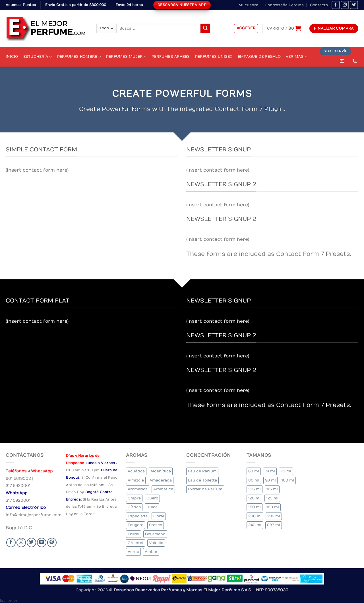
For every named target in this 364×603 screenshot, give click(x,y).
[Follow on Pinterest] (52, 543)
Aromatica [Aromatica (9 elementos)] (138, 489)
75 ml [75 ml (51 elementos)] (286, 471)
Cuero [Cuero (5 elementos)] (152, 498)
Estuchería (38, 57)
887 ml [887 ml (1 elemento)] (274, 525)
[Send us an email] (42, 543)
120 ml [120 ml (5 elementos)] (254, 498)
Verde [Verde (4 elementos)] (133, 552)
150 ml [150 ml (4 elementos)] (255, 507)
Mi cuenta (248, 5)
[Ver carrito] (284, 28)
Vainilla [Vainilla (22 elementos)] (156, 543)
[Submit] (205, 28)
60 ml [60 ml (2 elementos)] (254, 471)
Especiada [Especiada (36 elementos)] (138, 516)
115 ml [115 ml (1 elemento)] (272, 489)
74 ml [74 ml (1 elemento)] (270, 471)
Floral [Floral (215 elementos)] (159, 516)
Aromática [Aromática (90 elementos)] (163, 489)
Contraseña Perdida (284, 5)
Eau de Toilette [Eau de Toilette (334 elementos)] (202, 480)
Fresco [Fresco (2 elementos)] (156, 525)
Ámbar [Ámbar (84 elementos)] (151, 552)
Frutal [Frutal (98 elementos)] (134, 534)
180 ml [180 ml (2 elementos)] (273, 507)
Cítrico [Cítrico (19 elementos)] (134, 507)
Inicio (12, 56)
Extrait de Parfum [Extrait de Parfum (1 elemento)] (205, 489)
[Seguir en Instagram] (345, 5)
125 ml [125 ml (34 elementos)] (272, 498)
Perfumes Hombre (79, 57)
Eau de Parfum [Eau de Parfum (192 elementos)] (202, 471)
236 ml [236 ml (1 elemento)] (274, 516)
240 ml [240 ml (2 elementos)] (255, 525)
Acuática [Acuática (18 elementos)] (136, 471)
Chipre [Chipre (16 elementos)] (134, 498)
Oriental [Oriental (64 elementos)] (136, 543)
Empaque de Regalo (259, 56)
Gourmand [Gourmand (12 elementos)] (155, 534)
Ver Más (297, 57)
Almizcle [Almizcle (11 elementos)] (136, 480)
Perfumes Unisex (214, 56)
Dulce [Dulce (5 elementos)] (152, 507)
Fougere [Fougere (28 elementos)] (136, 525)
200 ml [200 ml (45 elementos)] (255, 516)
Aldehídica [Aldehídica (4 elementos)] (161, 471)
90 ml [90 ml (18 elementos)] (270, 480)
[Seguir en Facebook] (336, 5)
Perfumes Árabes (171, 56)
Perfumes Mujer (126, 57)
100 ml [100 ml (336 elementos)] (288, 480)
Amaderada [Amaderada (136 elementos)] (161, 480)
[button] (246, 28)
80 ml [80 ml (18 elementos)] (254, 480)
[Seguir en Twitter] (354, 5)
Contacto (319, 5)
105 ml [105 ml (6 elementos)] (255, 489)
